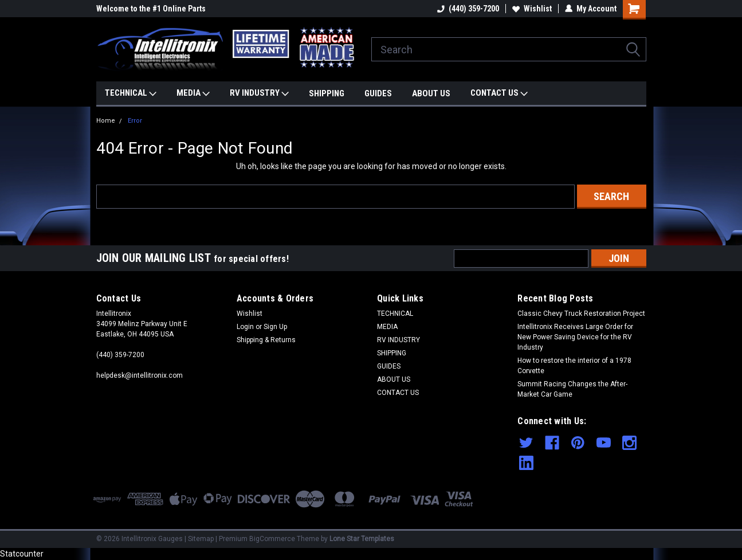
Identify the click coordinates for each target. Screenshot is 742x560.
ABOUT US (431, 93)
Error (135, 121)
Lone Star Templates (362, 539)
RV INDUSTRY (259, 93)
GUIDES (378, 93)
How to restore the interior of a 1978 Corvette (574, 366)
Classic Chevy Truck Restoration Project (581, 314)
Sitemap (201, 539)
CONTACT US (499, 93)
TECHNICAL (131, 93)
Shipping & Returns (266, 340)
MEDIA (193, 93)
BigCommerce (272, 539)
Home (106, 121)
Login (245, 327)
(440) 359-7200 (468, 9)
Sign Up (275, 327)
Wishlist (532, 9)
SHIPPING (327, 93)
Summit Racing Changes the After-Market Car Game (572, 389)
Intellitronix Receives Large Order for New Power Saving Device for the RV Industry (575, 337)
